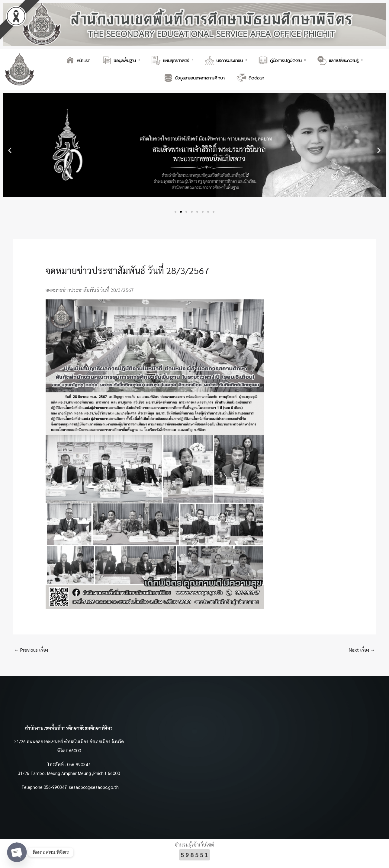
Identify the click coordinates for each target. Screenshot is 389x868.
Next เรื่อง (362, 650)
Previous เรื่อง (31, 650)
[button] (10, 150)
